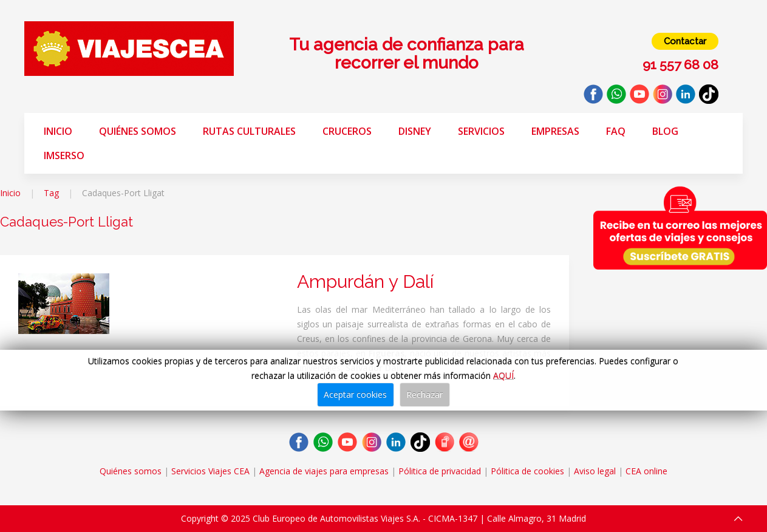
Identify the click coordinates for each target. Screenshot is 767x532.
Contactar (685, 41)
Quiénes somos (138, 131)
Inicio (58, 131)
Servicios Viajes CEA (210, 471)
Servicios (481, 131)
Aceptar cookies (355, 394)
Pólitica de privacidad (440, 471)
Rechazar (424, 394)
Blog (665, 131)
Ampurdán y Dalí (365, 281)
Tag (51, 193)
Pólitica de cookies (527, 471)
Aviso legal (595, 471)
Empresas (555, 131)
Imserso (64, 155)
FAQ (616, 131)
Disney (415, 131)
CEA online (646, 471)
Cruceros (347, 131)
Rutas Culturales (249, 131)
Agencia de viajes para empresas (324, 471)
